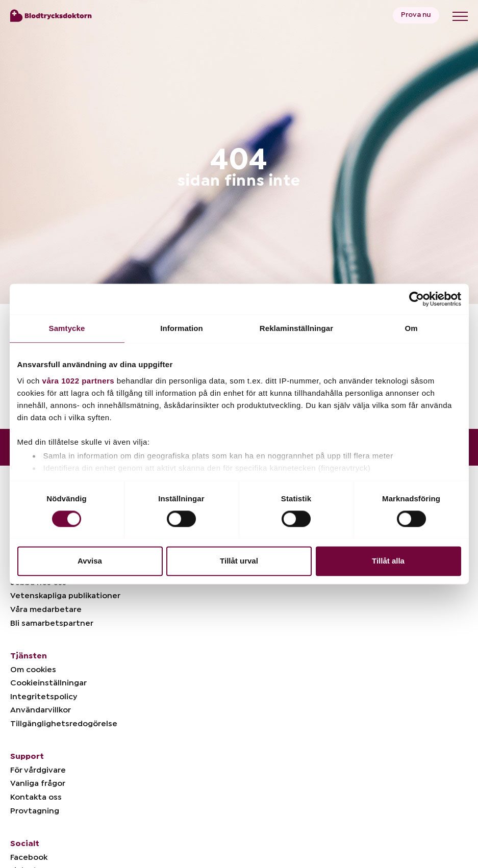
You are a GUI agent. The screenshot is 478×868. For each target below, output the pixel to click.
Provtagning (35, 811)
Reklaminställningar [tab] (296, 328)
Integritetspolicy (44, 697)
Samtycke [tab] (67, 328)
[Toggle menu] (460, 16)
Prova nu (416, 15)
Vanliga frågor (38, 783)
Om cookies (33, 670)
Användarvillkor (41, 710)
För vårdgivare (38, 770)
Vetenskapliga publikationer (65, 596)
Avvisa (90, 561)
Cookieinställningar (48, 683)
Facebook (29, 857)
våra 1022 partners (79, 381)
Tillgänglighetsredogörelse (64, 724)
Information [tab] (182, 328)
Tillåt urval (239, 561)
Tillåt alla (388, 561)
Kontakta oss (36, 797)
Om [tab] (411, 328)
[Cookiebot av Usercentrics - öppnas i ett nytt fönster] (417, 299)
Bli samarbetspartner (52, 623)
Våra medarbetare (46, 609)
